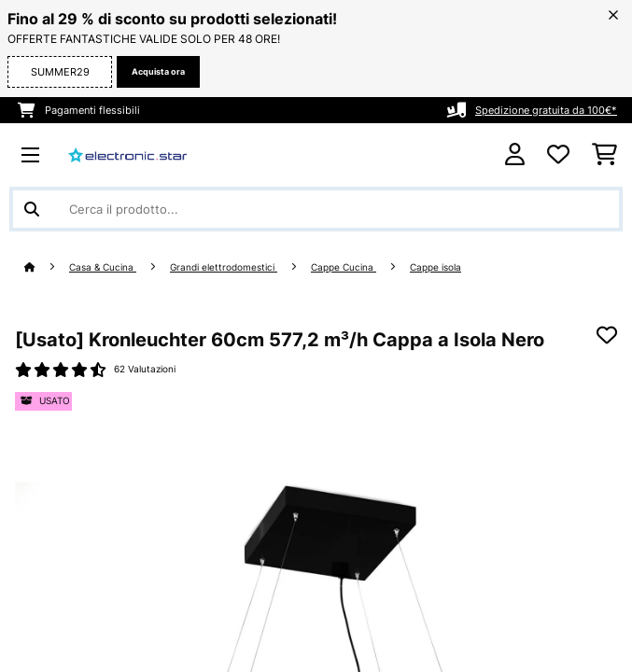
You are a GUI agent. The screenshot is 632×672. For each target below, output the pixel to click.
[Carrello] (604, 155)
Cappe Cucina (344, 267)
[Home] (47, 267)
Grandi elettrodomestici (224, 267)
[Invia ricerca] (32, 209)
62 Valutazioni (145, 369)
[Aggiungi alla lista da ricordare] (607, 335)
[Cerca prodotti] (316, 209)
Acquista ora (158, 71)
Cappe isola (435, 267)
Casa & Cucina (103, 267)
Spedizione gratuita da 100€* (546, 110)
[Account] (515, 154)
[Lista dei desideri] (558, 155)
